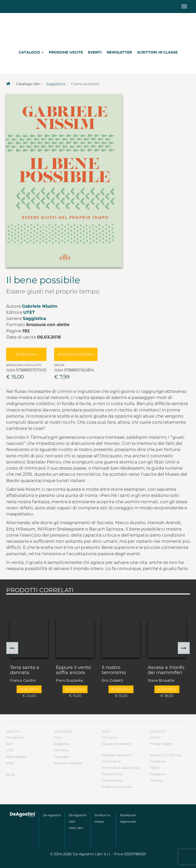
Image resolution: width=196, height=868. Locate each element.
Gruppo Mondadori (117, 744)
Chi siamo (109, 737)
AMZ (10, 763)
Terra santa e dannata (25, 670)
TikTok (155, 768)
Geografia (61, 757)
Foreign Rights (161, 744)
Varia (58, 737)
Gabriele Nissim (40, 306)
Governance (111, 761)
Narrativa (61, 750)
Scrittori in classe (157, 52)
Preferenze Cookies (117, 787)
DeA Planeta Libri (98, 29)
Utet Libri (76, 828)
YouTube (156, 780)
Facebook (157, 761)
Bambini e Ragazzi (68, 763)
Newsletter (119, 52)
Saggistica (56, 84)
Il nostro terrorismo (114, 670)
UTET (29, 312)
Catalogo (31, 52)
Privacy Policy (113, 774)
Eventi (95, 52)
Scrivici (155, 737)
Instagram (158, 774)
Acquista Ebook (76, 354)
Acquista (26, 354)
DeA (9, 744)
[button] (12, 648)
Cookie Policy (112, 780)
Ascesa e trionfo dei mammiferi (166, 670)
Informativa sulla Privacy (121, 768)
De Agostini (15, 737)
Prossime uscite (66, 52)
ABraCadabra (16, 757)
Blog (11, 775)
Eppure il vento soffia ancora (73, 670)
